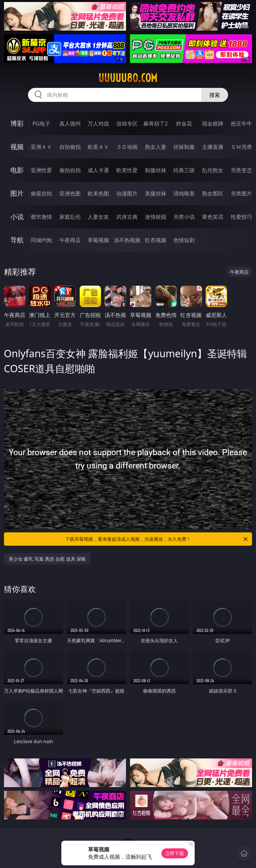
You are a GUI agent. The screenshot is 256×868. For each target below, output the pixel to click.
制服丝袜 (156, 170)
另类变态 (241, 170)
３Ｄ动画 (127, 147)
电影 (17, 170)
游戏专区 (127, 124)
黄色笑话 (213, 217)
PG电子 (41, 124)
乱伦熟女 (213, 170)
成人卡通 (98, 170)
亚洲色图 (70, 193)
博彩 (17, 123)
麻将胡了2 (155, 124)
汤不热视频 (127, 240)
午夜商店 (70, 240)
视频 (17, 147)
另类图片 (241, 193)
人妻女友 (98, 217)
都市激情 (41, 217)
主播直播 (213, 147)
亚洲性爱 (41, 170)
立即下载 (175, 853)
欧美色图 (98, 193)
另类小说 (184, 217)
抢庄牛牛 (241, 124)
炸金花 (184, 124)
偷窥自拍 (41, 193)
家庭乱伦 (70, 217)
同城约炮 (41, 240)
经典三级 (184, 170)
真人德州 (70, 124)
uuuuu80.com (128, 78)
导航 (17, 240)
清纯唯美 (184, 193)
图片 (17, 193)
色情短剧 (184, 240)
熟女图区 (213, 193)
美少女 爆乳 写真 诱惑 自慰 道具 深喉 (47, 559)
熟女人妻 (156, 147)
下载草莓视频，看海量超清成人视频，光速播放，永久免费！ (157, 539)
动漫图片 (127, 193)
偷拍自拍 (70, 170)
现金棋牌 (213, 124)
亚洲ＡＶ (41, 147)
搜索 (215, 95)
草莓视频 (98, 240)
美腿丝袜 (156, 193)
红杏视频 (156, 240)
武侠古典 (127, 217)
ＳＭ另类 (241, 147)
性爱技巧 (241, 217)
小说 (17, 217)
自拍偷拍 (70, 147)
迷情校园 (156, 217)
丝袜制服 (184, 147)
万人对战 (98, 124)
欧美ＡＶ (98, 147)
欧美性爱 (127, 170)
